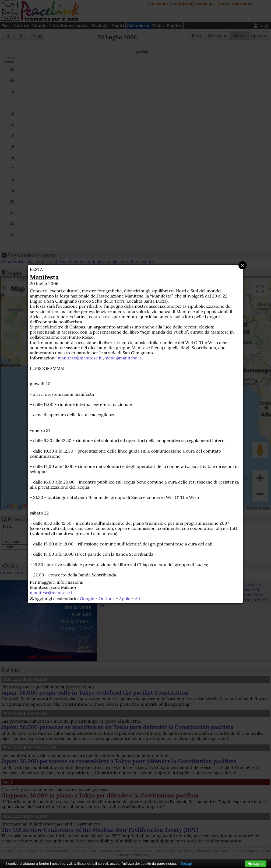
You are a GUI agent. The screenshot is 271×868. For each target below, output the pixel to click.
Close (242, 265)
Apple (125, 598)
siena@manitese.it (123, 358)
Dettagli (186, 864)
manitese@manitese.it (80, 358)
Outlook (107, 598)
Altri (139, 598)
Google (87, 598)
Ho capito (256, 864)
